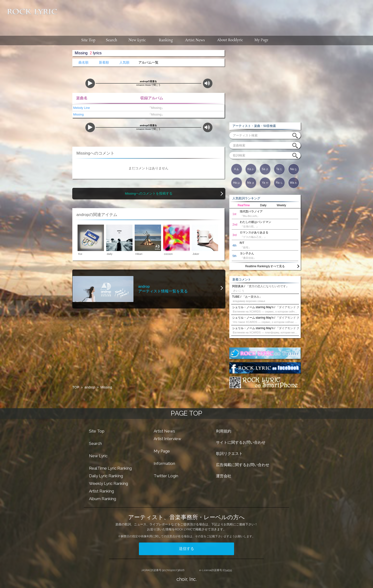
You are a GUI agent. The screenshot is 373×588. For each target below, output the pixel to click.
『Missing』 (155, 108)
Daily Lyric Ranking (106, 476)
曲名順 (83, 63)
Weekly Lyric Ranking (108, 483)
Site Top (97, 431)
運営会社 (224, 476)
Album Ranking (103, 499)
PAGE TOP (186, 413)
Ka (251, 169)
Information (164, 463)
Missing (78, 114)
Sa (265, 169)
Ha (237, 183)
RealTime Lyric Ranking (110, 468)
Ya (265, 183)
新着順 (104, 63)
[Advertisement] (217, 15)
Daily (263, 205)
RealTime (244, 205)
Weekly (281, 205)
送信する (186, 549)
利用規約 (224, 431)
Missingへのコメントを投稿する (149, 193)
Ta (279, 169)
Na (294, 169)
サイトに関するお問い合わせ (241, 442)
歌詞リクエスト (229, 454)
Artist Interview (167, 439)
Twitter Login (166, 476)
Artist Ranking (101, 491)
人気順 (124, 63)
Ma (251, 183)
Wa (294, 183)
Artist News (164, 431)
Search (95, 443)
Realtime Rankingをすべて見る (265, 266)
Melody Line (81, 108)
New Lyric (98, 456)
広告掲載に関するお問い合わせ (243, 465)
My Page (162, 451)
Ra (279, 183)
